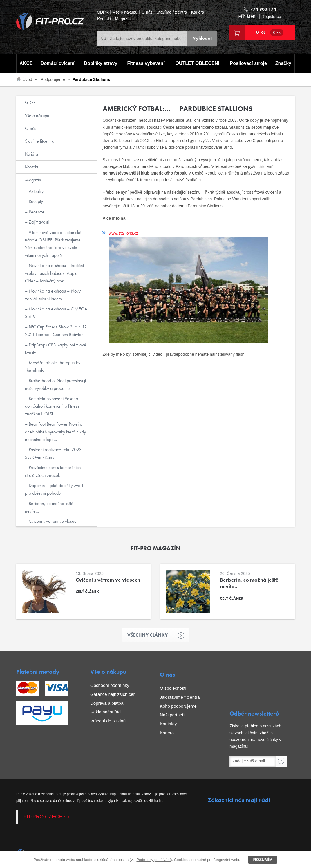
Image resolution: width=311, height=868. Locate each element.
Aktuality (36, 191)
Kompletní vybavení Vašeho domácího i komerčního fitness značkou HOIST (52, 406)
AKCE (26, 63)
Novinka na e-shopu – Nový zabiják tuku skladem (53, 295)
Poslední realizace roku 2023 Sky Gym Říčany (53, 453)
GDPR (103, 12)
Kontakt (104, 19)
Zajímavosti (38, 222)
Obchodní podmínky (110, 685)
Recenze (36, 212)
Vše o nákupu (125, 12)
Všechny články (150, 635)
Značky (283, 63)
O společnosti (173, 688)
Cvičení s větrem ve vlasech (53, 521)
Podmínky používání (153, 860)
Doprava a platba (107, 703)
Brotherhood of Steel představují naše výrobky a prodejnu (55, 384)
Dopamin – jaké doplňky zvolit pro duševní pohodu (54, 489)
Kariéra (197, 12)
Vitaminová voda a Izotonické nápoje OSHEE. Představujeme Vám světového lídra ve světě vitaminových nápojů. (53, 244)
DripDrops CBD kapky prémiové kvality (56, 349)
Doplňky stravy (101, 63)
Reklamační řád (105, 712)
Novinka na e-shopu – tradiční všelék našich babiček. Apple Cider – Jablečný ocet (54, 273)
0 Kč (270, 32)
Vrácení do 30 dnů (108, 721)
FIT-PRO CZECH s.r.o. (49, 817)
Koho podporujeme (178, 706)
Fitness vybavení (146, 63)
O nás (147, 12)
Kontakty (168, 724)
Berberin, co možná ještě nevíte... (49, 507)
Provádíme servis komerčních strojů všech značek (53, 471)
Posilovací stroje (248, 63)
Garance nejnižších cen (113, 694)
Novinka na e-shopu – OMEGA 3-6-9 (56, 313)
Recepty (35, 201)
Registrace (271, 17)
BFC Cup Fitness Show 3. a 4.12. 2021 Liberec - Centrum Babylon (56, 331)
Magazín (123, 19)
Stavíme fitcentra (172, 12)
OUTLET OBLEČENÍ (197, 63)
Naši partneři (172, 715)
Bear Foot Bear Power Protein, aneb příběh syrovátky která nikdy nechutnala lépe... (55, 432)
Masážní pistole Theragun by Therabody (53, 366)
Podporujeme (53, 79)
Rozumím (263, 860)
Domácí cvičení (58, 63)
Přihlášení (247, 16)
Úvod (27, 79)
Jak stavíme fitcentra (180, 697)
